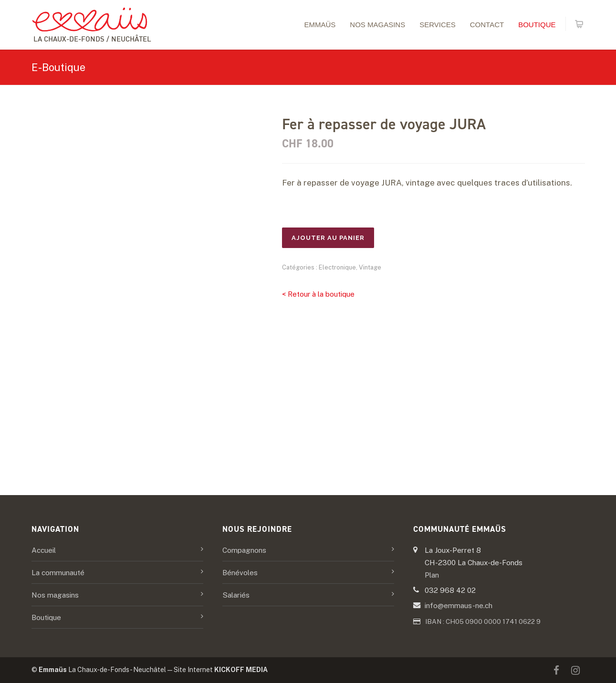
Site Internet (221, 670)
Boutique (537, 25)
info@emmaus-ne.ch (459, 605)
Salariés (236, 595)
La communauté (58, 572)
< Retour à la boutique (318, 294)
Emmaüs (320, 25)
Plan (432, 575)
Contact (487, 25)
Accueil (44, 550)
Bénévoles (240, 572)
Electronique (337, 267)
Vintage (370, 267)
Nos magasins (377, 25)
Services (438, 25)
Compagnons (244, 550)
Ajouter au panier (328, 238)
